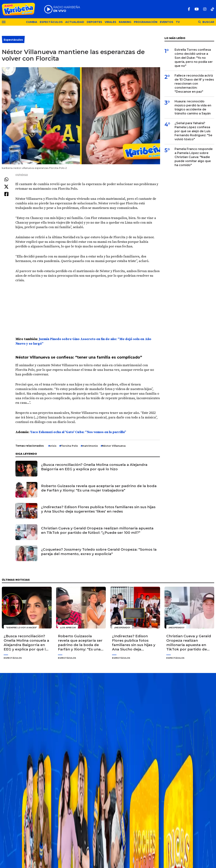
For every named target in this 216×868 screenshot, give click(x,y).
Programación (146, 22)
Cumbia (32, 22)
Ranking (125, 22)
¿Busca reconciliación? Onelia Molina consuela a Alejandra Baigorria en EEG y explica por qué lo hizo (94, 467)
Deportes (94, 22)
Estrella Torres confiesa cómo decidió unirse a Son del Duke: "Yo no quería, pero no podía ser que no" (194, 58)
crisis (53, 446)
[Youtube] (197, 9)
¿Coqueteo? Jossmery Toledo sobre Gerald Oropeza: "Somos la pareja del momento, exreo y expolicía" (99, 552)
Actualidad (75, 22)
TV (178, 22)
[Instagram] (205, 9)
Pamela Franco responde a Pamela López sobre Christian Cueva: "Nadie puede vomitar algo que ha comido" (194, 157)
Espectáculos (51, 22)
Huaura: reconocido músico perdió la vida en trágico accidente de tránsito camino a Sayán (193, 107)
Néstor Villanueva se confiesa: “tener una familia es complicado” (79, 357)
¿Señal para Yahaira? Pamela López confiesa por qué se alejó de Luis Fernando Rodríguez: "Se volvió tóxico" (193, 131)
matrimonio (90, 446)
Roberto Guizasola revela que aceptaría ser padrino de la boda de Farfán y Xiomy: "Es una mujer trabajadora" (99, 488)
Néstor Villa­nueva (114, 446)
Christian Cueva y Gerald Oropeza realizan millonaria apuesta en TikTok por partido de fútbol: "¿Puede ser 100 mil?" (97, 530)
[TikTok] (213, 9)
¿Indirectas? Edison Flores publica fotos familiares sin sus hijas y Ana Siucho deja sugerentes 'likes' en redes (98, 509)
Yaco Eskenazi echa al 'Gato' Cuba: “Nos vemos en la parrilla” (78, 432)
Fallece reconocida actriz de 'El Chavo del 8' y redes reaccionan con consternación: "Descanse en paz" (194, 84)
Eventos (167, 22)
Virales (110, 22)
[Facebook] (189, 9)
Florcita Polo (69, 446)
